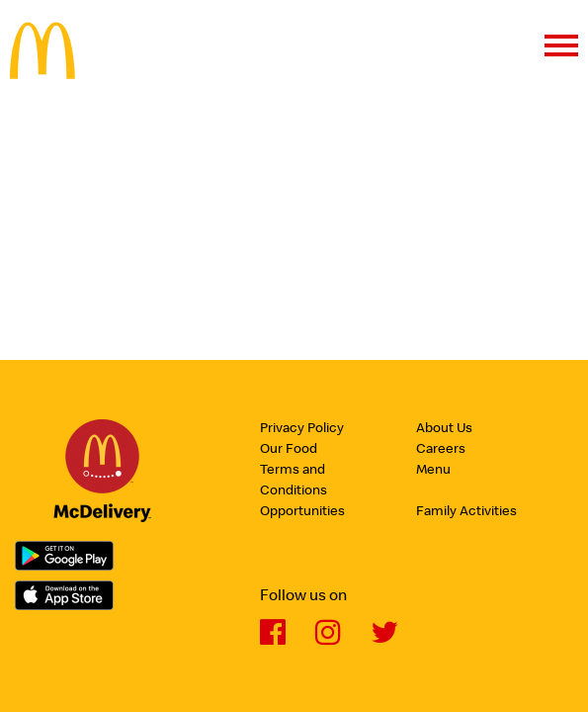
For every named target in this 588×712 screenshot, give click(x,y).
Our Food (289, 450)
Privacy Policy (302, 429)
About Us (444, 429)
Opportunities (302, 512)
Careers (441, 450)
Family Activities (466, 512)
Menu (433, 471)
